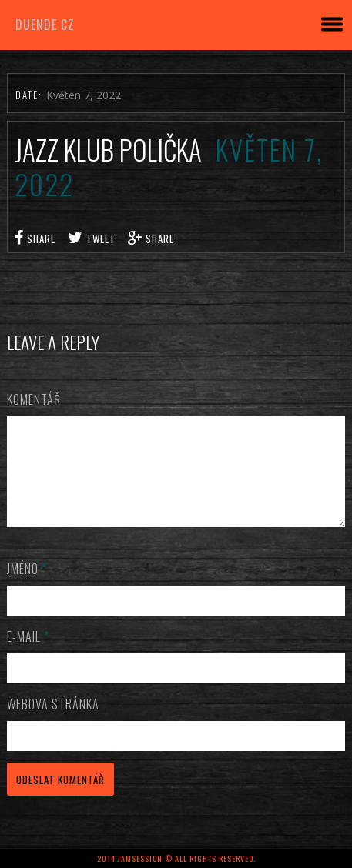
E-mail (28, 655)
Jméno (27, 587)
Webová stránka (53, 723)
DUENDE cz (45, 25)
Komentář (34, 399)
